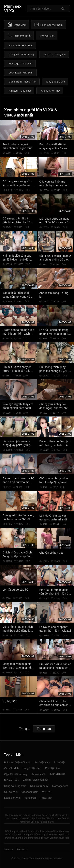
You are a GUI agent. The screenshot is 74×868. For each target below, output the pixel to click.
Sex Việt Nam (42, 762)
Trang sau (44, 729)
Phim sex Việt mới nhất (17, 762)
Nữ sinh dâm (12, 780)
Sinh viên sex (58, 774)
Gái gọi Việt (11, 792)
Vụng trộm (30, 798)
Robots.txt (22, 850)
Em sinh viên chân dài (35, 780)
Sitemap (8, 850)
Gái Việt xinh (11, 768)
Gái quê (47, 791)
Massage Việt (60, 786)
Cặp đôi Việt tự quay (16, 774)
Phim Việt (59, 762)
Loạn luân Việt (12, 798)
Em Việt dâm (52, 768)
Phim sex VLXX (13, 9)
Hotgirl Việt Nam (32, 768)
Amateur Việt (39, 774)
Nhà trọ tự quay (39, 786)
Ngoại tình (46, 798)
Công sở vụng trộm (15, 786)
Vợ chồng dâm (30, 792)
